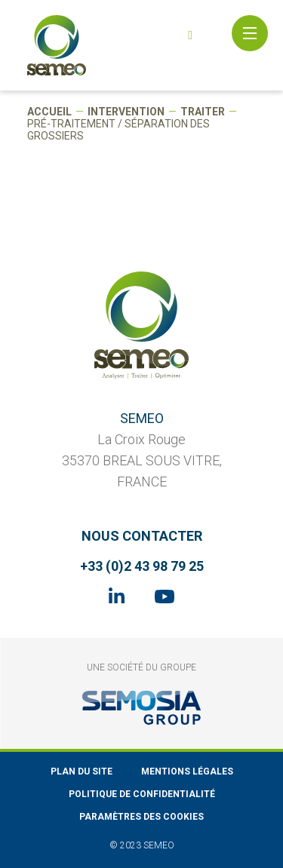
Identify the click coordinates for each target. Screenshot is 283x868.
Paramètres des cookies (141, 817)
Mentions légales (187, 771)
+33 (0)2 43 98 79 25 (142, 566)
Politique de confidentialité (142, 794)
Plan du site (82, 771)
